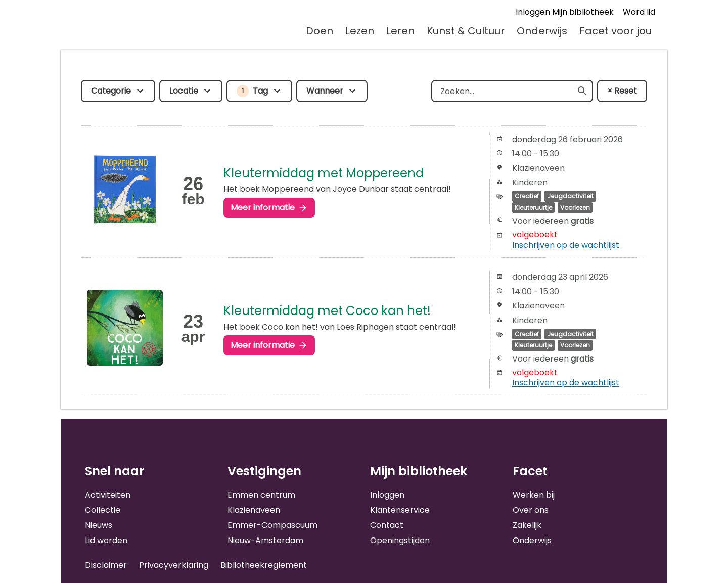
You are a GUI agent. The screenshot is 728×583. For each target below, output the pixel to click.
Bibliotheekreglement (264, 565)
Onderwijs (542, 31)
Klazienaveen (254, 510)
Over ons (531, 510)
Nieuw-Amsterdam (265, 540)
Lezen (360, 31)
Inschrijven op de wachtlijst (566, 245)
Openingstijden (400, 540)
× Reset (622, 91)
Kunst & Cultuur (466, 31)
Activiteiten (108, 495)
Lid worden (106, 540)
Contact (387, 525)
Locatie (184, 91)
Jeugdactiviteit (570, 196)
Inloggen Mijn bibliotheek (565, 12)
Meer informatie (263, 208)
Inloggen (387, 495)
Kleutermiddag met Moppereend (324, 173)
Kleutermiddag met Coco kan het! (327, 311)
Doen (320, 31)
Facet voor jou (616, 31)
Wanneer (325, 91)
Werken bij (534, 495)
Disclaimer (106, 565)
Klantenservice (400, 510)
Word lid (639, 12)
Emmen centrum (261, 495)
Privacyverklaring (174, 565)
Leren (400, 31)
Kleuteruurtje (533, 208)
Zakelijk (527, 525)
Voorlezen (575, 208)
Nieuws (99, 525)
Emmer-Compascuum (272, 525)
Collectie (103, 510)
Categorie (111, 91)
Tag (252, 91)
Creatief (527, 196)
